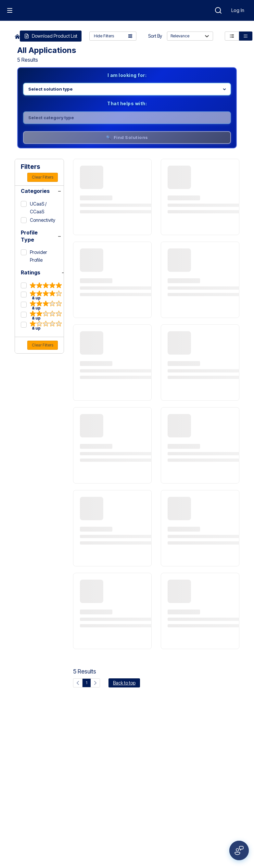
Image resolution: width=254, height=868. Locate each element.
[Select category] (127, 118)
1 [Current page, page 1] (87, 683)
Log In (238, 10)
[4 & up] (41, 295)
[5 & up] (41, 286)
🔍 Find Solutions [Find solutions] (127, 137)
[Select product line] (127, 89)
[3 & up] (41, 305)
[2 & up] (41, 315)
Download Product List (51, 36)
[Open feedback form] (239, 850)
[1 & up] (41, 326)
